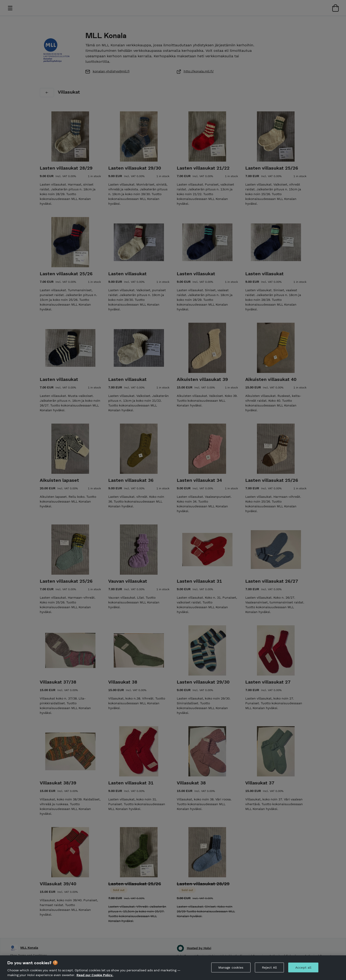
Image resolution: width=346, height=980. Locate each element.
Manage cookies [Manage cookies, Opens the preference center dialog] (231, 971)
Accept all (303, 971)
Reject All (269, 971)
